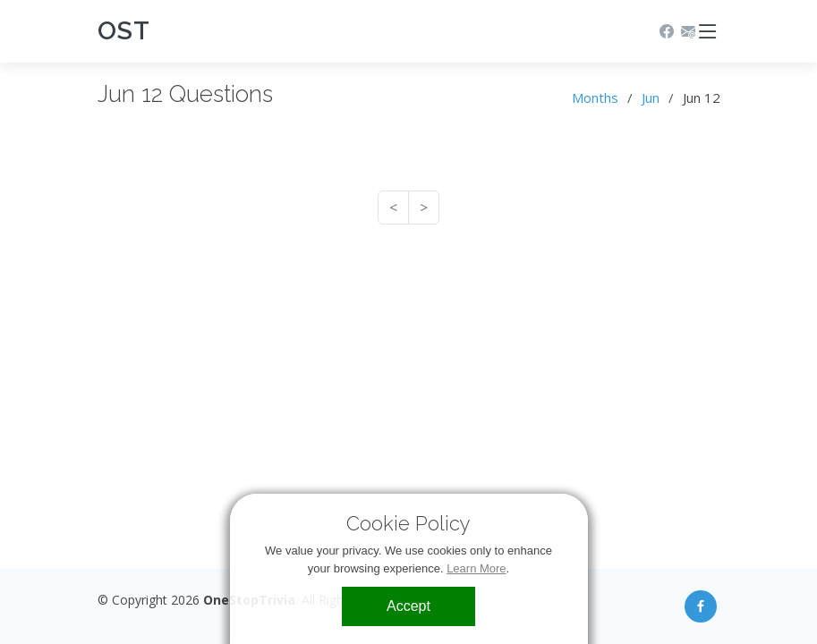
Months (595, 97)
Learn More (476, 568)
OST (124, 31)
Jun (651, 97)
